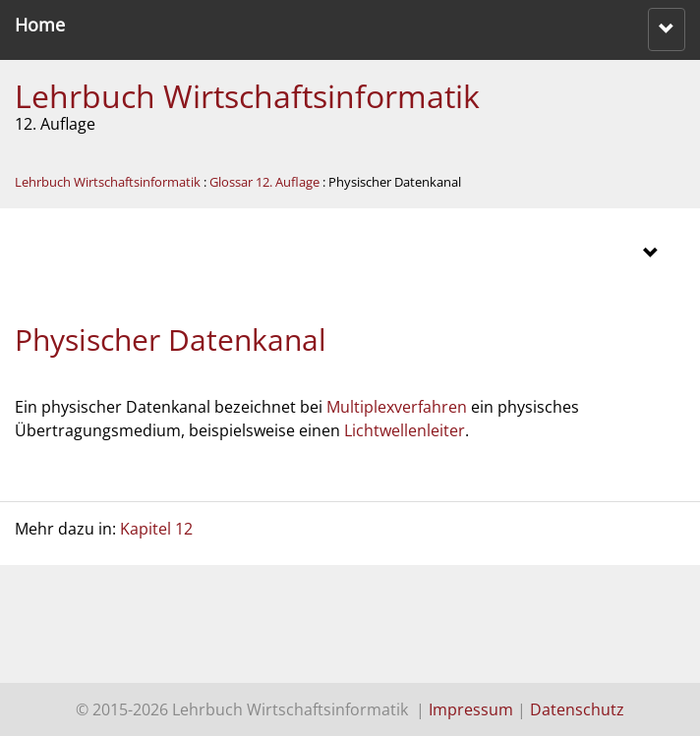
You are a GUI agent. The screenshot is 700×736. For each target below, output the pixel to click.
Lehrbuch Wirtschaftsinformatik (247, 96)
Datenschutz (577, 709)
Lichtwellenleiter (405, 430)
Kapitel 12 (156, 529)
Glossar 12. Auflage (264, 182)
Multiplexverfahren (397, 407)
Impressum (471, 709)
